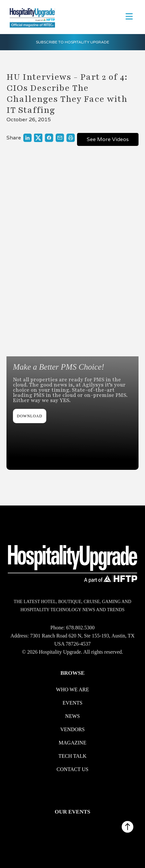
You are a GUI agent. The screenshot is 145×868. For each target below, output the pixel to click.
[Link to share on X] (38, 138)
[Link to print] (71, 138)
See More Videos (108, 139)
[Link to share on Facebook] (49, 138)
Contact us (72, 769)
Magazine (72, 743)
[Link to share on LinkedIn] (28, 138)
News (72, 716)
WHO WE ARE (72, 690)
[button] (129, 16)
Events (72, 703)
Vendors (72, 729)
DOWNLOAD (30, 416)
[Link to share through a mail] (60, 138)
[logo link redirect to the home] (31, 17)
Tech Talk (73, 756)
